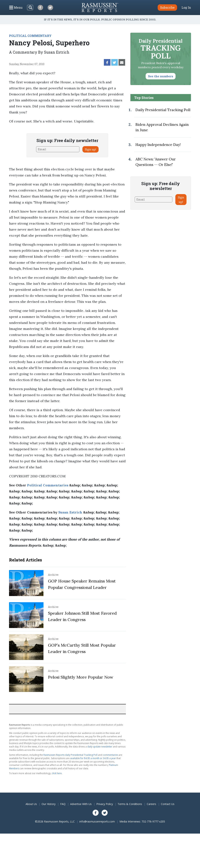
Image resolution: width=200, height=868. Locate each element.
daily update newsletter (100, 747)
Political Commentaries (48, 485)
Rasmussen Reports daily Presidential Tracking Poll (70, 755)
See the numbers (161, 76)
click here (57, 773)
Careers (151, 804)
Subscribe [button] (167, 7)
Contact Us (168, 804)
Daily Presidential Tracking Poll (163, 110)
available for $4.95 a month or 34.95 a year (93, 758)
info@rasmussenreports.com (97, 821)
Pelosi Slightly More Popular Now (81, 677)
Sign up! (90, 149)
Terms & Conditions (130, 804)
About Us (31, 804)
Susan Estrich (70, 512)
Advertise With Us (81, 804)
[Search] (30, 8)
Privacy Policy (105, 804)
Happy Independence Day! (158, 145)
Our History (49, 804)
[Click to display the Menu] (16, 8)
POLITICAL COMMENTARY (30, 36)
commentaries (110, 755)
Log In (186, 8)
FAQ (63, 804)
